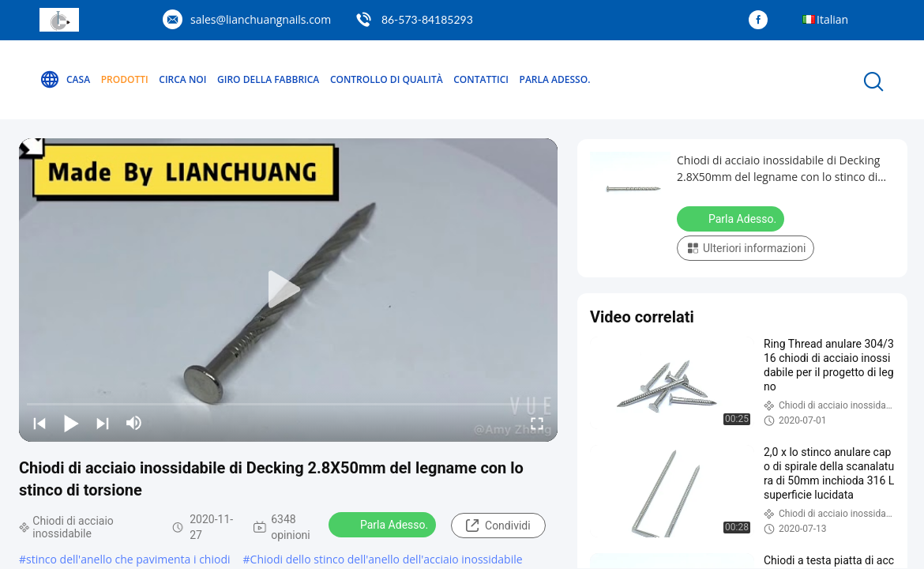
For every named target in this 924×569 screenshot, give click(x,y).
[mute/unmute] (134, 423)
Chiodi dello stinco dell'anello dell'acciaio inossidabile (387, 559)
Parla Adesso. (555, 79)
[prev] (39, 423)
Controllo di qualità (387, 79)
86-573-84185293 (427, 19)
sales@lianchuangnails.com (261, 19)
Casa (65, 80)
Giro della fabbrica (268, 79)
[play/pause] (71, 423)
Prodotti (125, 79)
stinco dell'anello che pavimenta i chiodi (128, 559)
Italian (832, 19)
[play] (288, 290)
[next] (103, 423)
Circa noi (182, 79)
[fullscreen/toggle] (537, 423)
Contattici (481, 79)
